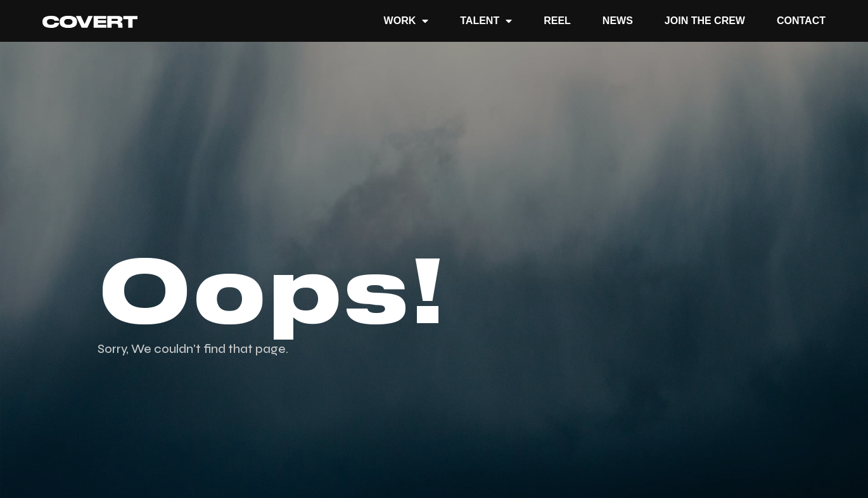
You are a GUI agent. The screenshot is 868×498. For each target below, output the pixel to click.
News (618, 21)
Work (406, 21)
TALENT (486, 21)
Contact (801, 21)
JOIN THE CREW (705, 21)
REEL (557, 21)
